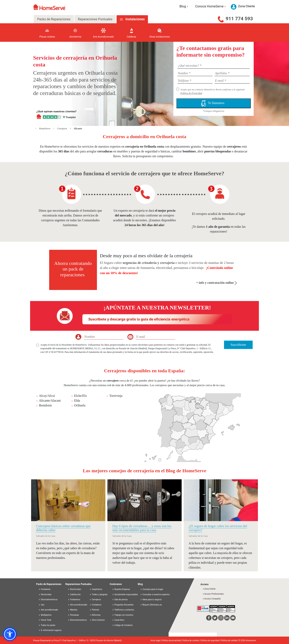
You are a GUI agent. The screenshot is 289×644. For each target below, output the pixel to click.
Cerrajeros (62, 129)
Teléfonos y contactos (123, 610)
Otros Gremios (97, 620)
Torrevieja (116, 396)
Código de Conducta (122, 625)
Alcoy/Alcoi (47, 396)
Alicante (78, 129)
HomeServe (45, 129)
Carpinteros (96, 589)
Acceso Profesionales (213, 594)
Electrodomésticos (48, 600)
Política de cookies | (191, 640)
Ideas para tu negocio (151, 600)
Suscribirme (238, 345)
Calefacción (74, 595)
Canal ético (118, 620)
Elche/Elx (80, 396)
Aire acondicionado (48, 610)
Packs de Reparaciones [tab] (54, 19)
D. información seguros (50, 630)
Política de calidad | (230, 640)
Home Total (45, 620)
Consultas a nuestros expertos (155, 595)
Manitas (73, 610)
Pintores (94, 610)
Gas (41, 605)
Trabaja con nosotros (123, 615)
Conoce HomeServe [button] (211, 6)
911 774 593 (239, 19)
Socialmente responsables (125, 595)
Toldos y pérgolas (99, 595)
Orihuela (80, 405)
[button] (10, 634)
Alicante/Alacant (50, 401)
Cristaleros (96, 605)
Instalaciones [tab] (135, 19)
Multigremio (45, 615)
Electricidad (45, 595)
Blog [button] (184, 6)
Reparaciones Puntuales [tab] (95, 19)
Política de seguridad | (211, 640)
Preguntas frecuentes (123, 605)
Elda (77, 401)
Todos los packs (47, 625)
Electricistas (74, 589)
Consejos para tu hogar (152, 589)
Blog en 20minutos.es (151, 605)
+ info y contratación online (216, 283)
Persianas (73, 615)
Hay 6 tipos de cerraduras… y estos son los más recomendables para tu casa (142, 528)
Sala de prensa (120, 600)
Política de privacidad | (172, 640)
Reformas (95, 615)
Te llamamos (214, 103)
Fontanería (44, 589)
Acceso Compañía (212, 599)
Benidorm (45, 405)
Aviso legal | (156, 640)
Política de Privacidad (191, 93)
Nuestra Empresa (121, 589)
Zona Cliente (209, 589)
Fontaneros (74, 600)
